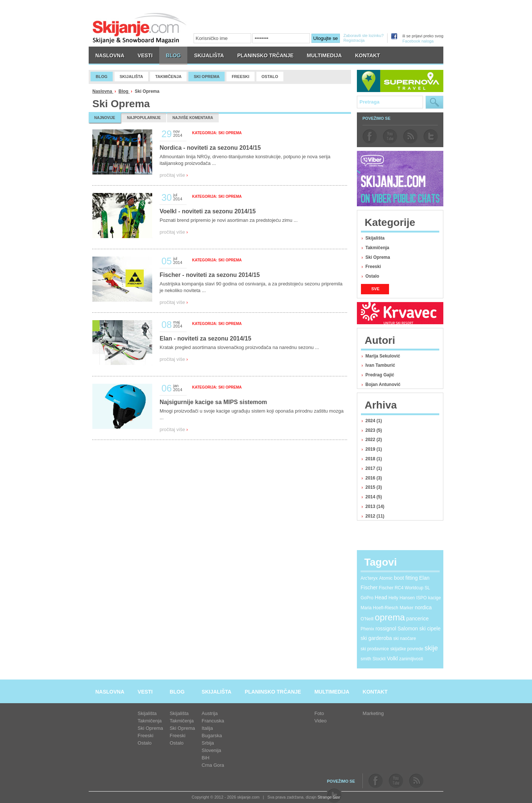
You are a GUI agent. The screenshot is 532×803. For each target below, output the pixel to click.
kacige (435, 598)
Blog (124, 91)
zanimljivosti (411, 659)
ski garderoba (376, 638)
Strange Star (329, 797)
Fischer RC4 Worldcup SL (405, 588)
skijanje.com (140, 28)
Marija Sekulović (383, 356)
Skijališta (375, 238)
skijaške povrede (407, 649)
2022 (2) (374, 440)
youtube (390, 136)
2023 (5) (374, 430)
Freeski (373, 267)
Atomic (386, 578)
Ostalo (372, 276)
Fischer (369, 587)
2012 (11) (375, 516)
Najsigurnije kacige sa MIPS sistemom (213, 402)
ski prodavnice (375, 649)
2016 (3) (374, 478)
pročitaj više (174, 175)
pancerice (418, 619)
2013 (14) (375, 506)
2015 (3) (374, 487)
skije (431, 648)
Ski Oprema (378, 257)
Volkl (392, 658)
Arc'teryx (369, 578)
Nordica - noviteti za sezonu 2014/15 (210, 148)
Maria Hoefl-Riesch (379, 608)
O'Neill (367, 619)
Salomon (408, 628)
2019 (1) (374, 449)
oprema (390, 617)
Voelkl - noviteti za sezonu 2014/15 (208, 211)
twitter (431, 136)
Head (381, 597)
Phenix (367, 629)
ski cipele (430, 628)
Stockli (379, 659)
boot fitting (406, 578)
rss (410, 136)
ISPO (421, 598)
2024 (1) (374, 421)
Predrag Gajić (380, 375)
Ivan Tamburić (380, 365)
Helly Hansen (401, 598)
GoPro (367, 598)
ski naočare (404, 638)
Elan (424, 578)
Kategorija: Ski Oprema (217, 133)
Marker (407, 608)
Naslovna (103, 91)
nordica (423, 607)
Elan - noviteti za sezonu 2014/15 (205, 338)
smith (366, 659)
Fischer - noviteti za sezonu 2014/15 (210, 275)
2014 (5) (374, 497)
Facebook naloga (418, 41)
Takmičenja (377, 248)
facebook (370, 136)
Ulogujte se (326, 38)
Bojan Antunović (383, 384)
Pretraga (434, 102)
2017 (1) (374, 468)
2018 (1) (374, 459)
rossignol (386, 628)
